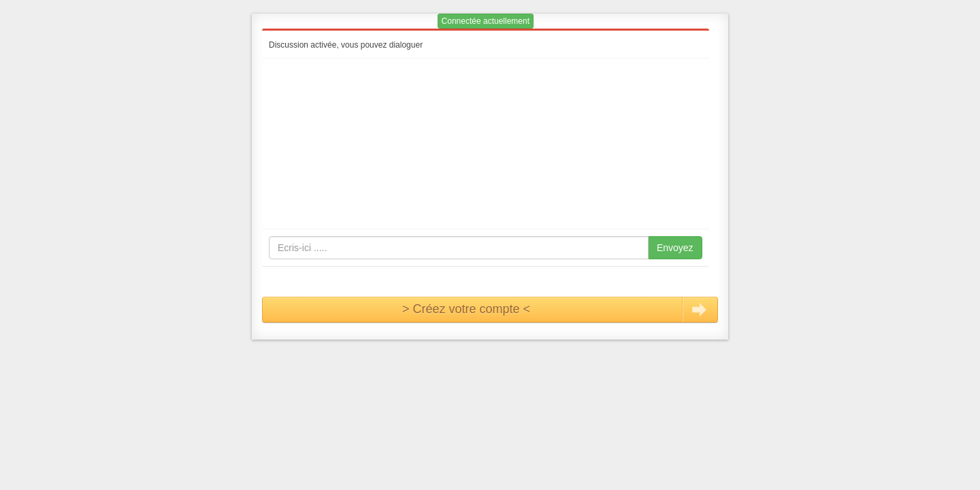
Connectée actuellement (486, 21)
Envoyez (675, 248)
